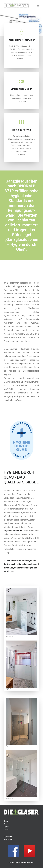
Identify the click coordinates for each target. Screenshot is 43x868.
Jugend (6, 827)
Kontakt (6, 830)
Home (6, 821)
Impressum (8, 837)
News (6, 824)
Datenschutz (8, 839)
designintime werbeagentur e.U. (23, 862)
